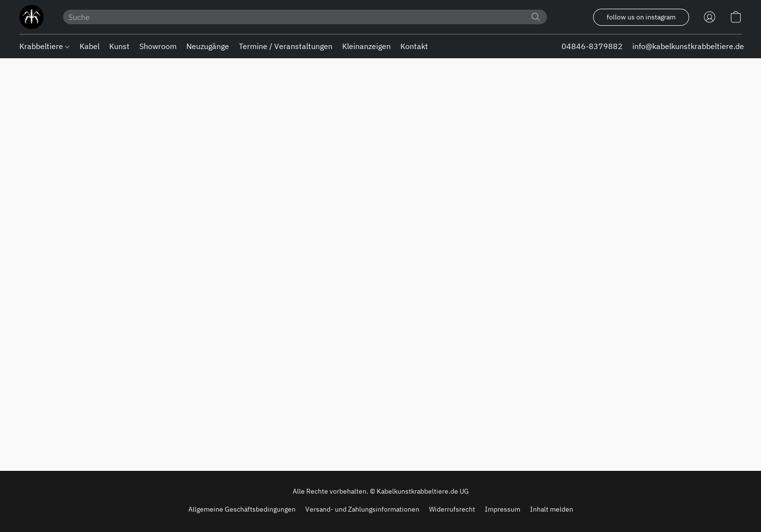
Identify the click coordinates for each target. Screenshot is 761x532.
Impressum (503, 509)
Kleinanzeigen (366, 46)
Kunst (119, 46)
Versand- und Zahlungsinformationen (362, 509)
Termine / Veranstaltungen (286, 46)
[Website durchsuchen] (536, 17)
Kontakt (414, 46)
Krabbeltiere (44, 46)
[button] (32, 17)
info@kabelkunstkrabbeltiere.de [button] (688, 46)
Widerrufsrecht (452, 509)
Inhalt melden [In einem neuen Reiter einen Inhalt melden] (552, 509)
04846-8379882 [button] (592, 46)
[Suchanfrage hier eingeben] (305, 17)
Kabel (90, 46)
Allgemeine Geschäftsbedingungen (242, 509)
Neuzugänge (208, 46)
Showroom (158, 46)
